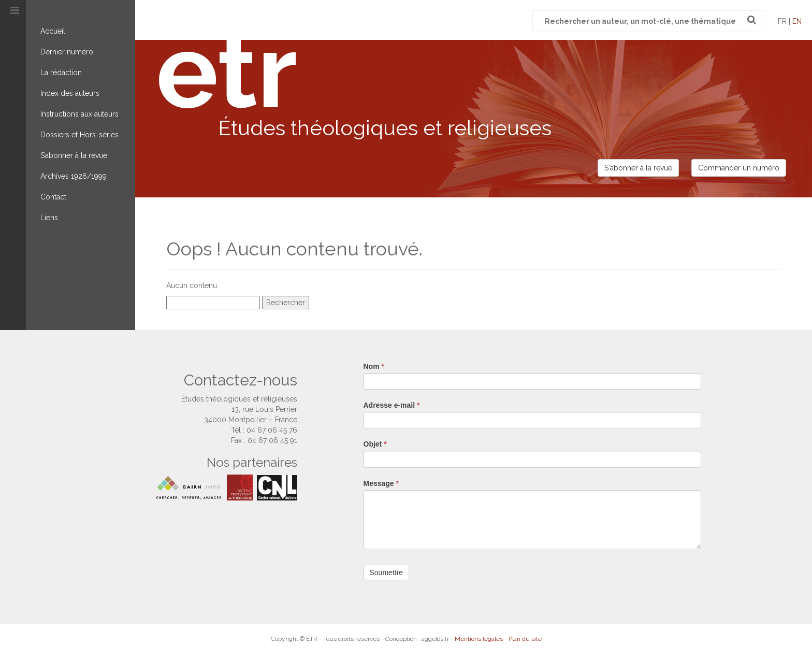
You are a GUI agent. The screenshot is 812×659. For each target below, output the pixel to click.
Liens (49, 218)
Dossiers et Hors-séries (79, 135)
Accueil (53, 31)
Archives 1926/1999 (74, 176)
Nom (374, 366)
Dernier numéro (67, 52)
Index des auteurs (70, 93)
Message (381, 483)
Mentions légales (479, 639)
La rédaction (61, 73)
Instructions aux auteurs (79, 114)
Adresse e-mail (392, 405)
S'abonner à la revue (638, 168)
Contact (53, 197)
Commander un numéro (739, 168)
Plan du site (525, 639)
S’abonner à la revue (74, 155)
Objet (375, 444)
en (797, 21)
